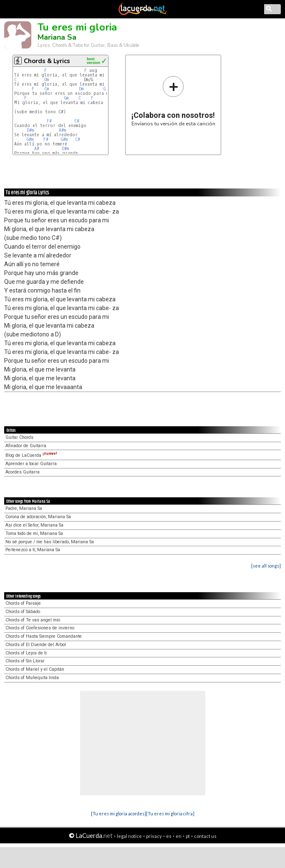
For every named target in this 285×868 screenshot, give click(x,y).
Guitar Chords (19, 437)
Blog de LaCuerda (31, 455)
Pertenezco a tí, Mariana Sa (33, 550)
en (179, 836)
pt (188, 836)
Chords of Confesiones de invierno (40, 628)
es (169, 836)
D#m (30, 130)
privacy (154, 836)
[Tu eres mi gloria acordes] (119, 813)
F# (49, 121)
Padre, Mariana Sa (24, 508)
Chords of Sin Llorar (25, 661)
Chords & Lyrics (47, 61)
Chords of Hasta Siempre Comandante (44, 636)
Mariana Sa (57, 37)
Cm (47, 89)
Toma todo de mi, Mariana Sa (34, 533)
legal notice (129, 836)
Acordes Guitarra (23, 472)
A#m (62, 130)
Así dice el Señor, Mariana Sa (34, 525)
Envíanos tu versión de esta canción (173, 101)
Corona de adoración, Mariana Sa (38, 517)
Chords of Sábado (23, 612)
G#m (30, 139)
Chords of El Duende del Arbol (36, 645)
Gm (66, 98)
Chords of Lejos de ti (26, 653)
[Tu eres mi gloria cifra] (170, 813)
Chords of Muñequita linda (32, 678)
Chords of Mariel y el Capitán (35, 669)
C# (77, 121)
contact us (205, 836)
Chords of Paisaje (23, 603)
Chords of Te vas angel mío (33, 620)
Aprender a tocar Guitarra (31, 464)
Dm (47, 80)
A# (37, 149)
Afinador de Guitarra (26, 446)
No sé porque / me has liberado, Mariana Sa (50, 542)
